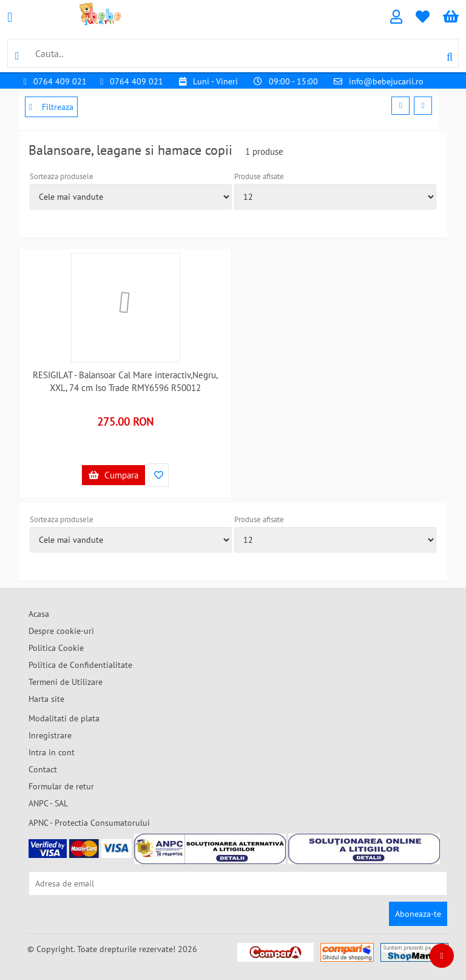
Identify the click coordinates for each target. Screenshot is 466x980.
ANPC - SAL (48, 803)
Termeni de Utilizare (66, 682)
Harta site (46, 699)
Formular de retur (61, 786)
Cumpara (113, 475)
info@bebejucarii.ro (386, 81)
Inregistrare (50, 735)
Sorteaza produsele (62, 176)
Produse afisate (259, 176)
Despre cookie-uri (61, 631)
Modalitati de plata (64, 718)
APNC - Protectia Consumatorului (89, 823)
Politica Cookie (56, 648)
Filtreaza (51, 107)
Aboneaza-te (418, 914)
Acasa (39, 614)
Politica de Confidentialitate (80, 665)
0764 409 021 (60, 81)
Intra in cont (52, 752)
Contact (43, 769)
